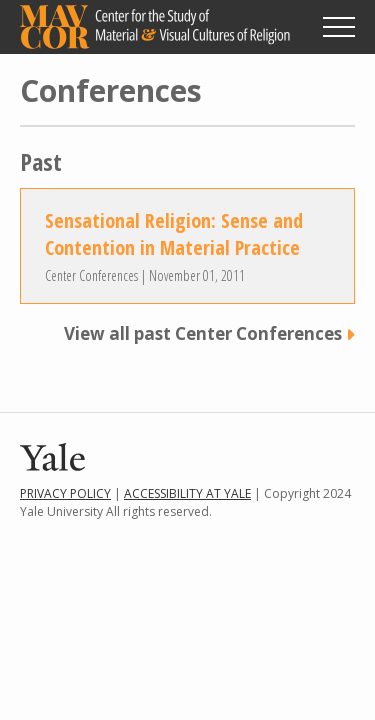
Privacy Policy (65, 493)
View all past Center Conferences (203, 333)
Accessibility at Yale (187, 493)
